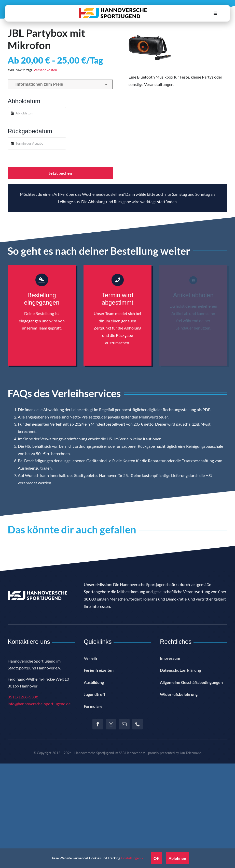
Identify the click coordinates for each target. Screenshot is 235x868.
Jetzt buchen (60, 173)
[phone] (137, 724)
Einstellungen (132, 858)
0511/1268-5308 (23, 697)
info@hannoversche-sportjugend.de (39, 704)
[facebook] (98, 724)
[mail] (124, 724)
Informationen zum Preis (60, 84)
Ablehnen (177, 858)
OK (157, 858)
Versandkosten (45, 70)
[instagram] (111, 724)
